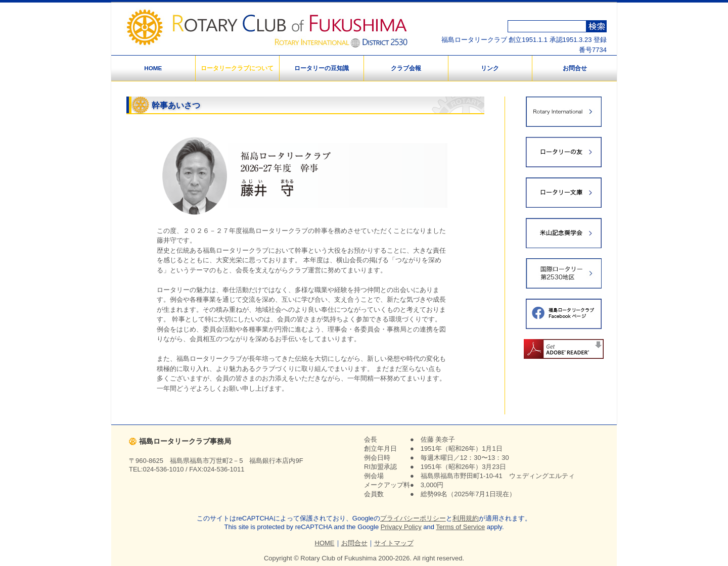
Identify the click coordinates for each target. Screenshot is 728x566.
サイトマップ (394, 543)
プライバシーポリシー (413, 518)
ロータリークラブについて (237, 68)
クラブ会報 (406, 68)
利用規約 (466, 518)
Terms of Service (460, 527)
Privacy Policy (401, 527)
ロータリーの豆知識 (322, 68)
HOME (153, 68)
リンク (490, 68)
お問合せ (575, 68)
